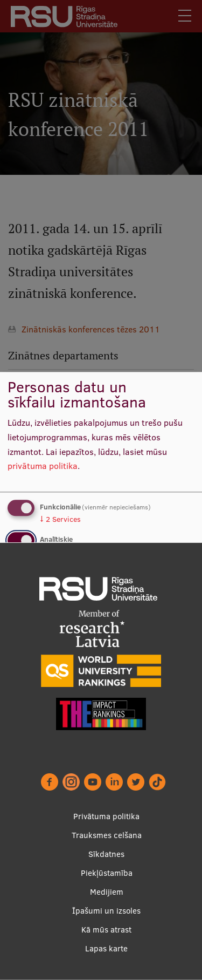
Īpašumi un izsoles (106, 911)
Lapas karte (106, 948)
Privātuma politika (106, 816)
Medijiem (107, 892)
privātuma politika (43, 466)
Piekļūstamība (107, 873)
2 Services (60, 519)
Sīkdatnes (106, 854)
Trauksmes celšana (107, 835)
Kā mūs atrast (106, 930)
